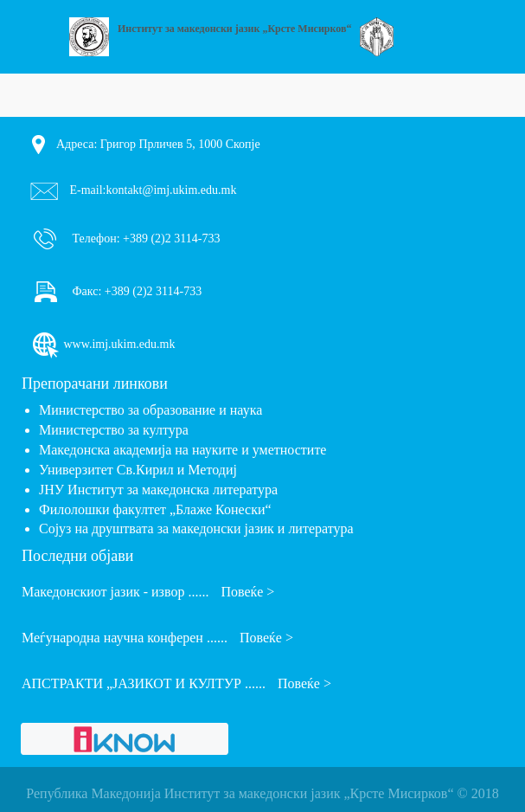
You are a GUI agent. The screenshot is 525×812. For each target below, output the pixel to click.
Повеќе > (247, 592)
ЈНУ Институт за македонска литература (158, 490)
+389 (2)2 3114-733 (170, 238)
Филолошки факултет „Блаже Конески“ (155, 509)
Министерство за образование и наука (150, 410)
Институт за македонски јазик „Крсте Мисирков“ (235, 29)
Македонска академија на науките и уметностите (182, 450)
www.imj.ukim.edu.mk (102, 345)
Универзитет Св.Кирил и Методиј (138, 470)
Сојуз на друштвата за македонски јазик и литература (196, 528)
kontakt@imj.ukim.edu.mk (172, 190)
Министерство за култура (114, 430)
